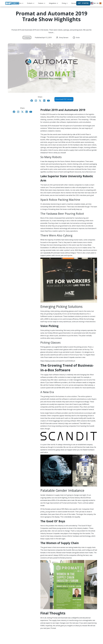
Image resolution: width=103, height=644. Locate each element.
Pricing (64, 3)
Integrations (53, 3)
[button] (20, 3)
